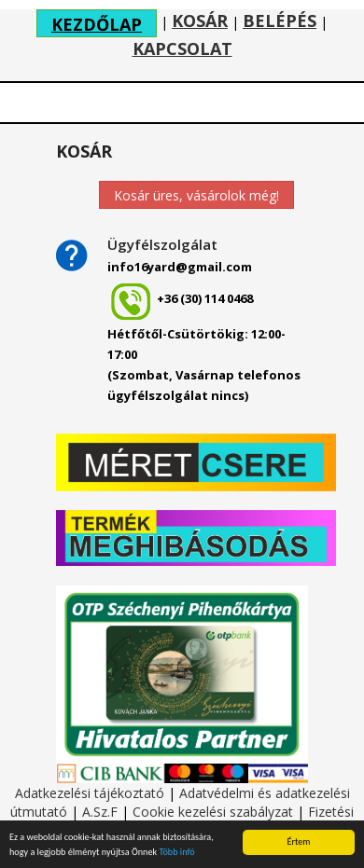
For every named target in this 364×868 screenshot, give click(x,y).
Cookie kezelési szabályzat (213, 812)
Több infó (176, 853)
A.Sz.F (100, 812)
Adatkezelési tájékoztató (90, 793)
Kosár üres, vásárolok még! (196, 195)
